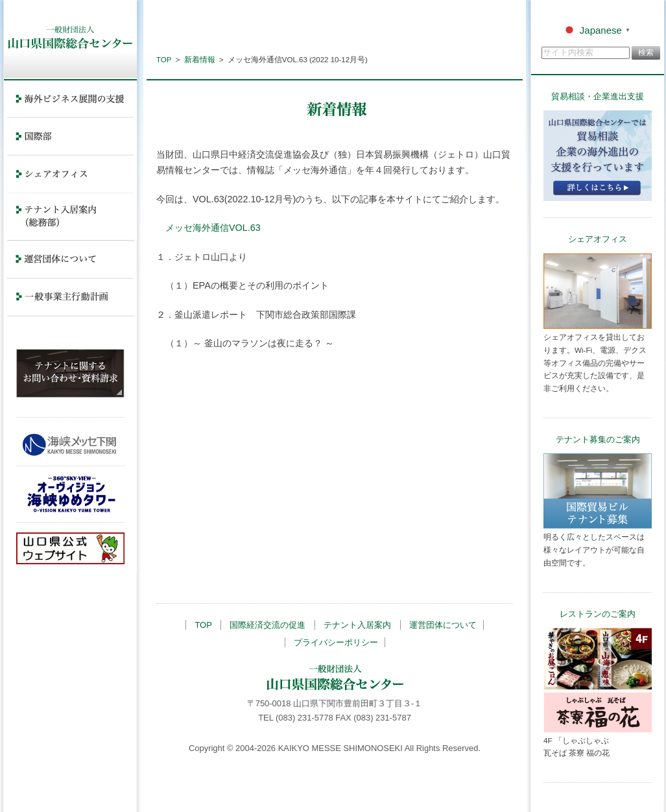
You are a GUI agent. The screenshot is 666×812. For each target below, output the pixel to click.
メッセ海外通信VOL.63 (213, 228)
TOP (164, 60)
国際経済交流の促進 (268, 625)
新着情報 (200, 60)
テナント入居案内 (357, 625)
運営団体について (443, 625)
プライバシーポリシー (336, 642)
